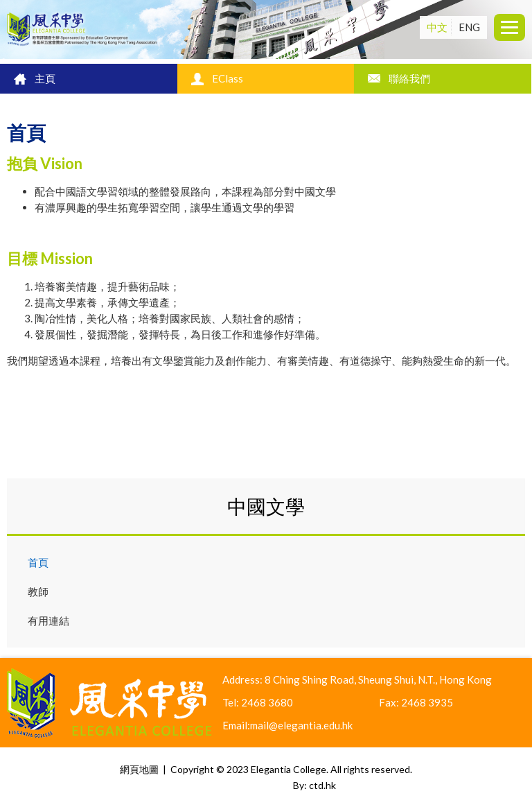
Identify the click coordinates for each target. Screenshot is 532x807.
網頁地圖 (139, 769)
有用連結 (48, 621)
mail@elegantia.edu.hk (301, 725)
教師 (38, 591)
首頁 (38, 562)
